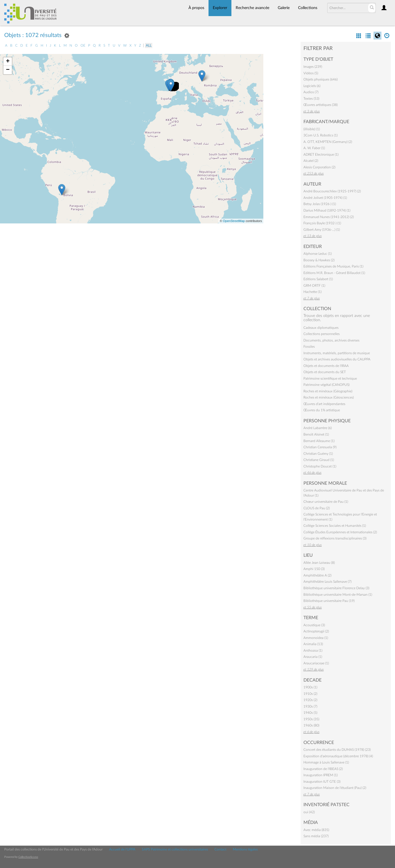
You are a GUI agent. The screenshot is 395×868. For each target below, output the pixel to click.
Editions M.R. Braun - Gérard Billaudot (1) (334, 273)
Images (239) (313, 67)
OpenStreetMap (234, 221)
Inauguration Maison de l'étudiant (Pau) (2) (335, 788)
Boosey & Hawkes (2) (319, 260)
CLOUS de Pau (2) (317, 508)
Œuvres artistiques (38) (321, 105)
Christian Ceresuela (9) (320, 447)
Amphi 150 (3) (314, 569)
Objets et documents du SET (325, 372)
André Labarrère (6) (318, 428)
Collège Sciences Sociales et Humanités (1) (335, 526)
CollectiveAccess (28, 857)
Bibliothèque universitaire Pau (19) (329, 601)
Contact (220, 849)
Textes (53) (311, 99)
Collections (308, 8)
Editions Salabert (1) (318, 279)
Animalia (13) (313, 644)
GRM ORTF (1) (314, 286)
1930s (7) (310, 706)
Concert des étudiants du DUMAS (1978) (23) (337, 750)
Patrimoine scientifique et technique (330, 378)
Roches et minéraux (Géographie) (328, 391)
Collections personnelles (322, 334)
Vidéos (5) (311, 73)
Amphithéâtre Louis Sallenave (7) (327, 582)
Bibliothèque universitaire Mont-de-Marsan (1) (338, 595)
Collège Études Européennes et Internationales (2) (340, 532)
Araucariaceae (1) (316, 663)
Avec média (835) (316, 830)
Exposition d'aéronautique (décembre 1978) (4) (338, 756)
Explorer (220, 8)
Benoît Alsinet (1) (316, 434)
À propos (196, 8)
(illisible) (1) (312, 129)
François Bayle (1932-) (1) (322, 223)
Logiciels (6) (312, 86)
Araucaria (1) (313, 657)
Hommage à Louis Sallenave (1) (326, 762)
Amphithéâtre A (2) (317, 575)
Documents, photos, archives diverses (331, 340)
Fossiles (309, 347)
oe (83, 45)
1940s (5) (310, 713)
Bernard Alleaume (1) (319, 441)
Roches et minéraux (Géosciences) (329, 397)
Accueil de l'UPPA (122, 849)
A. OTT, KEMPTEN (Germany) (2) (328, 142)
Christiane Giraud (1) (319, 460)
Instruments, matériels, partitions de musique (337, 353)
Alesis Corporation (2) (319, 167)
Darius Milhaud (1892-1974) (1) (327, 210)
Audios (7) (311, 92)
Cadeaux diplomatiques (321, 328)
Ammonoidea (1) (316, 638)
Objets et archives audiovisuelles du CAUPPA (337, 359)
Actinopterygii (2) (316, 631)
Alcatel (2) (311, 161)
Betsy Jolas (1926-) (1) (320, 204)
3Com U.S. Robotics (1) (321, 135)
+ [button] (8, 62)
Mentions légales (245, 849)
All (149, 45)
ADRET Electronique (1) (321, 155)
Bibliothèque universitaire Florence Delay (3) (336, 588)
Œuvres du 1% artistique (322, 410)
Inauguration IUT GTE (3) (322, 782)
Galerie (284, 8)
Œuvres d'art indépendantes (324, 404)
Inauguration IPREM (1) (321, 775)
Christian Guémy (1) (318, 454)
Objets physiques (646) (321, 79)
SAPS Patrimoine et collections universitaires (175, 849)
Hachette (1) (312, 292)
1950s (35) (311, 719)
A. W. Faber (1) (314, 148)
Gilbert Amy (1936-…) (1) (322, 230)
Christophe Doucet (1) (320, 466)
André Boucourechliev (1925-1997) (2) (332, 191)
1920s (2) (310, 700)
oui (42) (309, 812)
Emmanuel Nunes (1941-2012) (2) (329, 217)
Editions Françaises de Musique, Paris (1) (333, 266)
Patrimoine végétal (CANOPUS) (326, 385)
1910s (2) (310, 694)
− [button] (8, 70)
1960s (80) (311, 725)
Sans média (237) (316, 836)
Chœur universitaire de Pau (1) (326, 502)
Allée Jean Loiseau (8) (319, 563)
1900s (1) (310, 687)
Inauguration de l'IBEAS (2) (323, 769)
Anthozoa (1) (313, 651)
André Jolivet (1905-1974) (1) (325, 198)
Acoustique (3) (314, 625)
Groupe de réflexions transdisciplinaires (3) (335, 538)
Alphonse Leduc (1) (318, 254)
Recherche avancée (252, 8)
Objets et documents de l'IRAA (326, 366)
